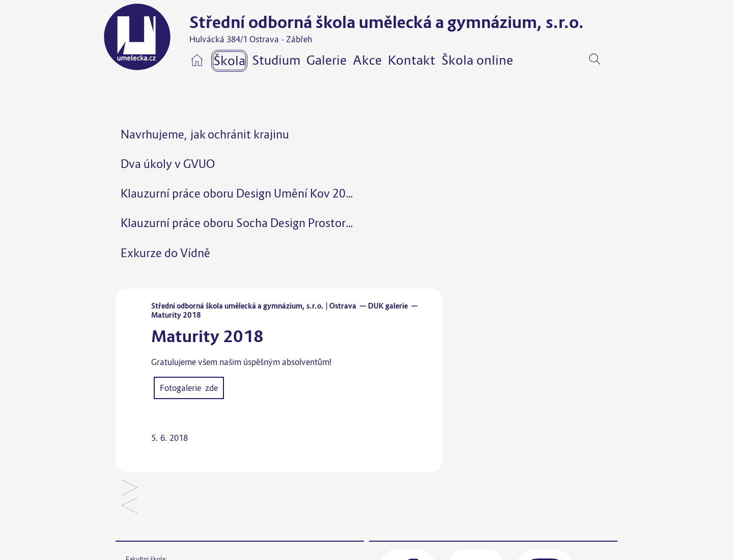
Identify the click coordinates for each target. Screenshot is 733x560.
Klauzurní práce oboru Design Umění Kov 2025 (240, 193)
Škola (229, 61)
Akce (367, 60)
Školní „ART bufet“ (130, 488)
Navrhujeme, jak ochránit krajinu (205, 134)
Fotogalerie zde (189, 388)
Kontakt (412, 60)
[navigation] (610, 59)
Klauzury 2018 (130, 506)
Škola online (477, 60)
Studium (276, 60)
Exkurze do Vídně (165, 253)
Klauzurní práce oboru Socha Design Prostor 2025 (248, 223)
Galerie (327, 60)
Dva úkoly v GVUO (168, 164)
